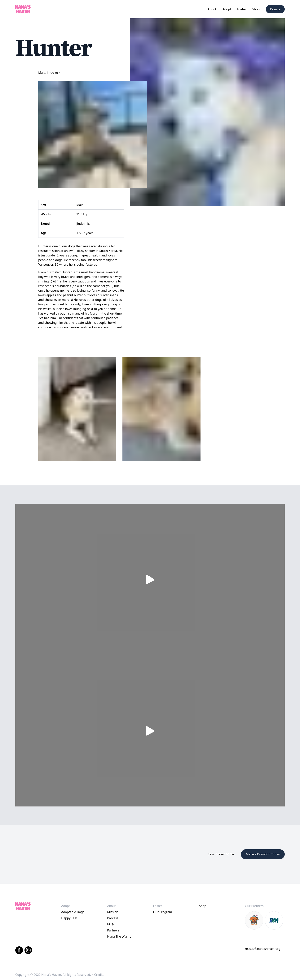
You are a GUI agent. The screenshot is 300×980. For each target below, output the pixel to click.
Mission (113, 912)
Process (113, 918)
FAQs (111, 924)
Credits (99, 975)
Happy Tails (69, 918)
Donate (275, 9)
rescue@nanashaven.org (263, 949)
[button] (212, 9)
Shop (256, 9)
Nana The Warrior (120, 936)
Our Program (163, 912)
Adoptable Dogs (73, 912)
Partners (113, 930)
